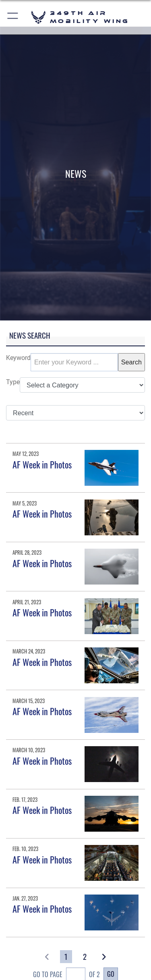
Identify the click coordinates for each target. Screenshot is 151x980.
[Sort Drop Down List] (75, 413)
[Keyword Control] (74, 362)
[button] (13, 17)
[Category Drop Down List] (82, 385)
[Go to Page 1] (66, 957)
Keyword (18, 358)
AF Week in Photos (42, 464)
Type (13, 382)
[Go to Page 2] (85, 957)
